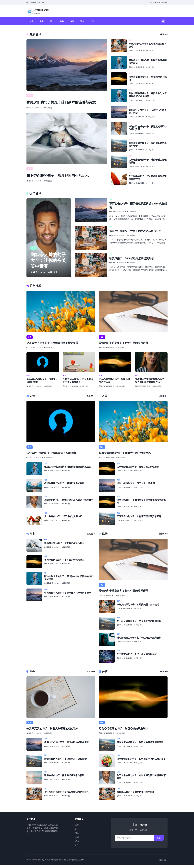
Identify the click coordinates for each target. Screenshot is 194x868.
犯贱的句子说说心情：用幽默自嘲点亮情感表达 (68, 470)
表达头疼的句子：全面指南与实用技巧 (63, 520)
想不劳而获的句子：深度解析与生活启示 (67, 181)
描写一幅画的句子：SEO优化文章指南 (136, 486)
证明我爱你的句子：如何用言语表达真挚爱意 (139, 520)
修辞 (72, 21)
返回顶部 (164, 863)
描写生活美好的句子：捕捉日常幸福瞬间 (64, 486)
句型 (42, 21)
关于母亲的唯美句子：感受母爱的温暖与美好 (139, 624)
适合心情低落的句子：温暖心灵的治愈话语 (127, 731)
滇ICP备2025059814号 (76, 863)
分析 (92, 21)
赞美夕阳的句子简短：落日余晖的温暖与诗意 (67, 745)
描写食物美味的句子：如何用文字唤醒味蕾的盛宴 (141, 762)
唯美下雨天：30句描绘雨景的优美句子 (135, 262)
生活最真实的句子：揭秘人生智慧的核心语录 (56, 731)
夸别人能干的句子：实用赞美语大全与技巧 (138, 608)
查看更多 (163, 34)
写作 (82, 21)
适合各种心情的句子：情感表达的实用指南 (55, 456)
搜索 (159, 840)
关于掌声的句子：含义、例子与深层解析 (137, 657)
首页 (32, 21)
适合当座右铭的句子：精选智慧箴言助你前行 (67, 795)
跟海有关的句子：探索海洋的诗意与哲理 (64, 778)
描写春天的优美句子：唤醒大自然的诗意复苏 (56, 346)
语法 (52, 21)
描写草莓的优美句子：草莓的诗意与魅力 (64, 563)
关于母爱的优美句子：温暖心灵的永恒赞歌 (138, 470)
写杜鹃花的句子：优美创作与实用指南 (136, 795)
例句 (62, 21)
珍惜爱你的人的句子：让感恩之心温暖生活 (65, 762)
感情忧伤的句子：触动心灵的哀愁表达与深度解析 (69, 503)
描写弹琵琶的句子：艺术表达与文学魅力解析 (139, 641)
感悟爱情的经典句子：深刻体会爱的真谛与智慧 (140, 745)
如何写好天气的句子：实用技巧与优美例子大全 (68, 596)
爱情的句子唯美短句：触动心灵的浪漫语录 (127, 346)
